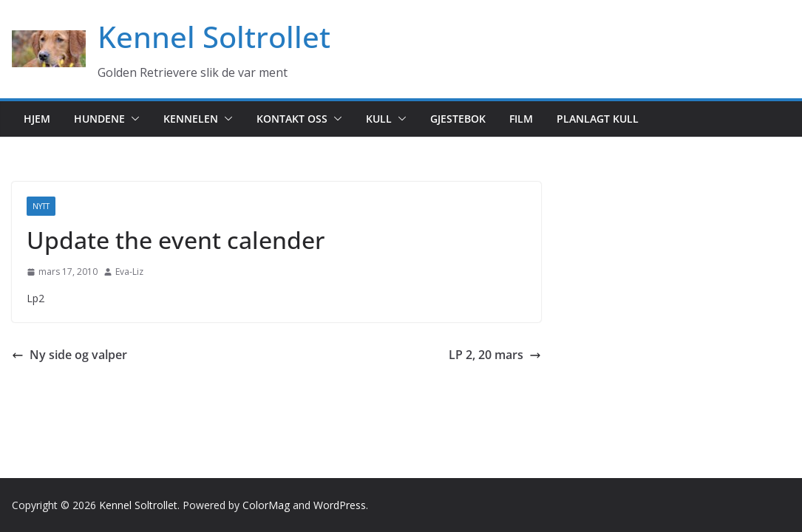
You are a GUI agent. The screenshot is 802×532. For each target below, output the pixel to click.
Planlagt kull (598, 119)
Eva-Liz (129, 272)
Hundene (99, 119)
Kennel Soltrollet (214, 37)
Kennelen (191, 119)
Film (521, 119)
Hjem (37, 119)
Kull (379, 119)
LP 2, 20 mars (495, 355)
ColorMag (266, 505)
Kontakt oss (292, 119)
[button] (132, 119)
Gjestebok (458, 119)
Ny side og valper (69, 355)
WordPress (340, 505)
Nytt (41, 206)
